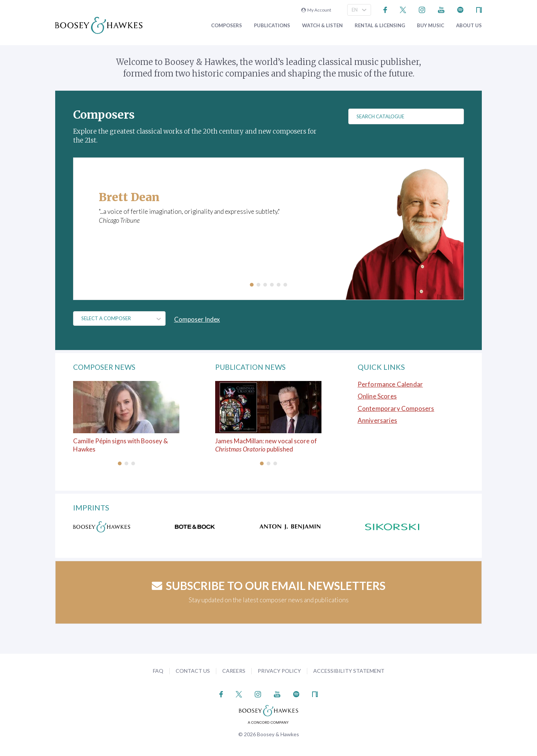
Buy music (431, 26)
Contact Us (193, 671)
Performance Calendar (390, 384)
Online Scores (377, 396)
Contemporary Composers (396, 408)
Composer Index (198, 319)
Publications (272, 26)
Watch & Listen (322, 26)
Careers (234, 671)
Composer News (106, 367)
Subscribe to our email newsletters (269, 585)
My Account (316, 10)
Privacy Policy (279, 671)
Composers (227, 26)
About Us (469, 26)
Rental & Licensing (380, 26)
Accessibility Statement (349, 671)
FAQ (158, 671)
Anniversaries (377, 420)
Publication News (252, 367)
